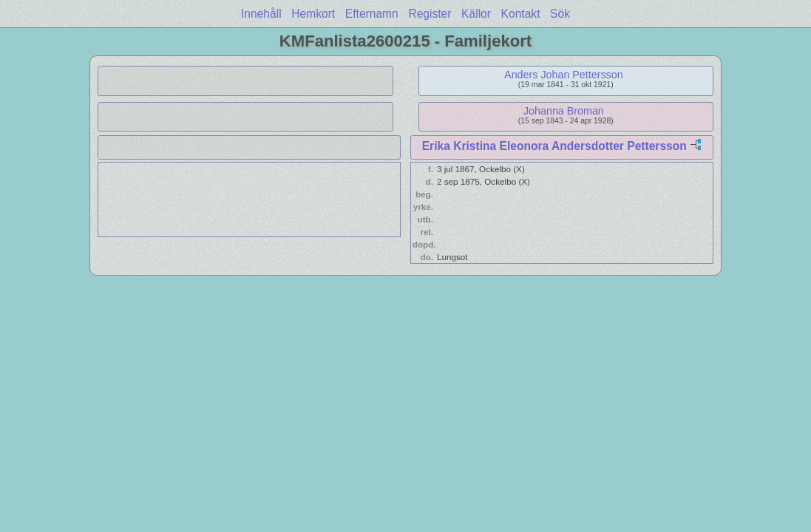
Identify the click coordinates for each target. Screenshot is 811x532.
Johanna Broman (564, 111)
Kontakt (521, 14)
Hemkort (313, 14)
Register (430, 14)
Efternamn (372, 14)
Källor (476, 14)
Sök (560, 14)
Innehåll (261, 14)
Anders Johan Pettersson (564, 75)
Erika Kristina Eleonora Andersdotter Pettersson (554, 146)
